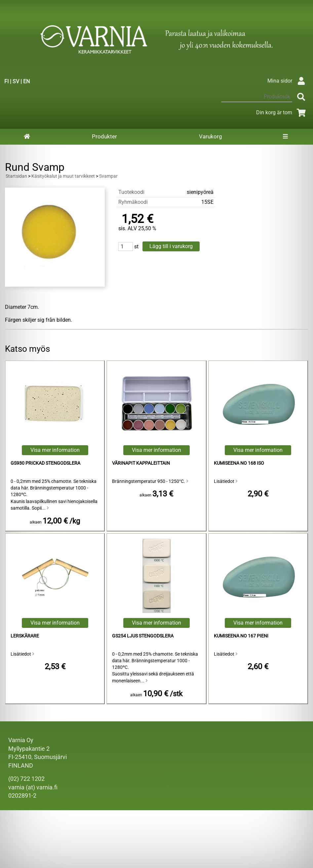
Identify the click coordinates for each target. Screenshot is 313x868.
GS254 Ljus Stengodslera (143, 636)
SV (16, 81)
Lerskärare (25, 636)
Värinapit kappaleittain (141, 463)
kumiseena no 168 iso (239, 463)
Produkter (104, 136)
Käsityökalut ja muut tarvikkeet (63, 176)
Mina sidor (288, 81)
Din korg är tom (282, 112)
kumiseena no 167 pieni (241, 636)
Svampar (108, 176)
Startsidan (16, 176)
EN (26, 81)
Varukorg (211, 136)
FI (6, 81)
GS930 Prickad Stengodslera (45, 463)
